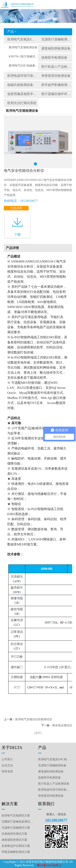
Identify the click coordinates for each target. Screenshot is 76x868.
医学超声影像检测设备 (57, 85)
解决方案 (10, 804)
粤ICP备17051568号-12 (49, 865)
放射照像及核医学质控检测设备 (23, 94)
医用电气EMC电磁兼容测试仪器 (24, 66)
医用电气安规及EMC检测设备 (23, 39)
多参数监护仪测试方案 (16, 846)
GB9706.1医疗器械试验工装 (24, 56)
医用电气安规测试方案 (16, 816)
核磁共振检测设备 (20, 85)
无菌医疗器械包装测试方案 (18, 822)
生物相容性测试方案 (14, 834)
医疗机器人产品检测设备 (57, 67)
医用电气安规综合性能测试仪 (34, 719)
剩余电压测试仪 (62, 725)
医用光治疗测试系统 (22, 103)
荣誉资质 (7, 771)
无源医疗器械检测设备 (57, 39)
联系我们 (46, 804)
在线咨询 (16, 208)
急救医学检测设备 (54, 57)
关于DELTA (12, 748)
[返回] (38, 733)
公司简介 (7, 759)
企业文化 (7, 765)
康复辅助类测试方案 (14, 840)
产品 (42, 748)
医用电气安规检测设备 (23, 47)
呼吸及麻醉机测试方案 (16, 852)
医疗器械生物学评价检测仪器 (57, 94)
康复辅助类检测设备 (56, 48)
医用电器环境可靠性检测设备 (23, 76)
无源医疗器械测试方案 (16, 828)
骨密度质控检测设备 (56, 76)
